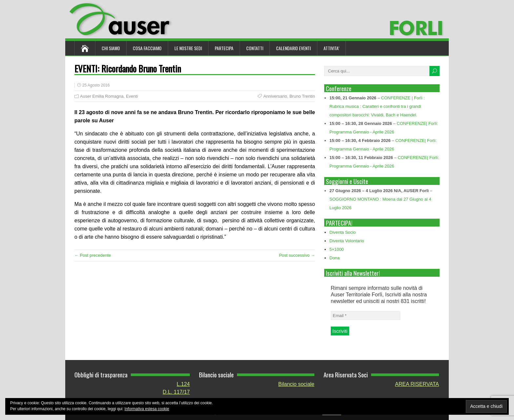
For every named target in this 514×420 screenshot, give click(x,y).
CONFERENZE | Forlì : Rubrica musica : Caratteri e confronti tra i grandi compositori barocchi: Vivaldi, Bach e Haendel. (377, 106)
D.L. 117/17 (176, 392)
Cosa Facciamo (147, 48)
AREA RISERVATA (417, 384)
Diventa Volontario (347, 241)
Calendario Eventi (293, 48)
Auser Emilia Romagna (102, 96)
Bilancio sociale (296, 384)
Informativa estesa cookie (147, 409)
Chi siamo (111, 48)
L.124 (183, 384)
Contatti (255, 48)
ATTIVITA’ (331, 48)
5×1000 (337, 249)
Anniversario (275, 96)
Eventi (132, 96)
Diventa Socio (343, 232)
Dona (335, 258)
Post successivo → (297, 255)
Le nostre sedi (188, 48)
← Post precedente (93, 255)
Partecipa (224, 48)
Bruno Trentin (302, 96)
